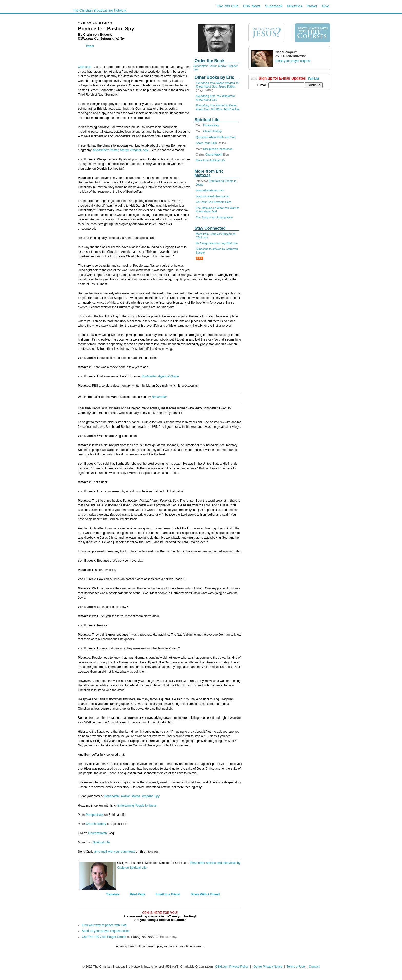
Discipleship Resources (218, 149)
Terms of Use (296, 967)
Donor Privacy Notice (268, 967)
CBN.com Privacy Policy (232, 967)
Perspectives (211, 125)
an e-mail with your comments (114, 852)
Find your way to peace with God (104, 925)
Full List (314, 79)
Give (325, 6)
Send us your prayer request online (106, 931)
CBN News (252, 6)
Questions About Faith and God (216, 137)
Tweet (90, 46)
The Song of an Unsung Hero (214, 217)
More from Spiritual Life (210, 160)
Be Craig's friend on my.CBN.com (217, 243)
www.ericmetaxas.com (210, 190)
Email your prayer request (293, 61)
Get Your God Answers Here (214, 202)
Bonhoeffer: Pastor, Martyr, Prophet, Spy (120, 150)
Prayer (312, 6)
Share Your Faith (206, 143)
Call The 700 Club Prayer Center (104, 937)
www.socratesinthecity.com (213, 196)
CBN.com (84, 67)
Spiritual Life (101, 842)
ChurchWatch (214, 154)
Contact (314, 967)
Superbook (274, 6)
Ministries (294, 6)
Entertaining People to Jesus (137, 806)
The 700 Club (228, 6)
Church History (212, 131)
